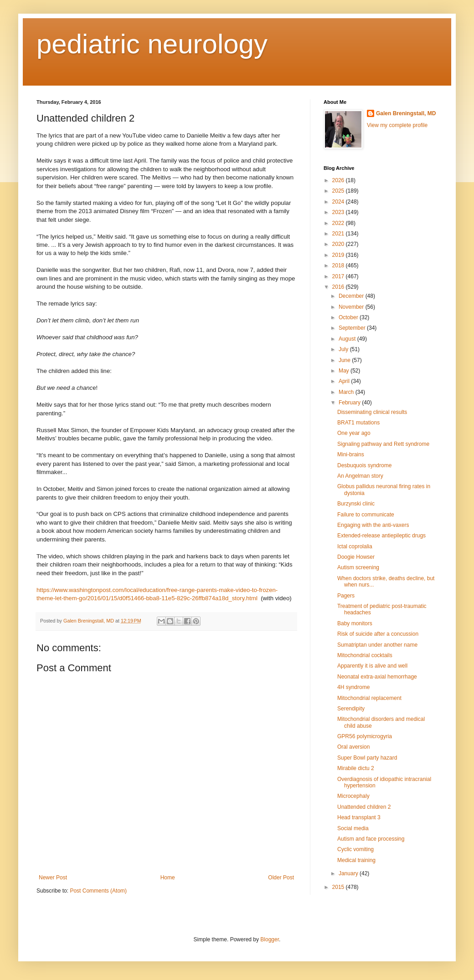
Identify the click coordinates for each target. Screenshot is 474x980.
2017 (339, 276)
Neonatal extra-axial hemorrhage (377, 677)
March (347, 392)
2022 (339, 223)
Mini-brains (351, 454)
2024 (339, 202)
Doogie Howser (356, 557)
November (352, 307)
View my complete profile (397, 125)
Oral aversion (353, 747)
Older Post (281, 878)
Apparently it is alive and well (372, 666)
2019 (339, 255)
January (349, 873)
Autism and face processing (371, 839)
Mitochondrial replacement (369, 698)
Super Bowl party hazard (367, 758)
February (350, 403)
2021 (339, 234)
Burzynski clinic (356, 504)
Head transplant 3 (359, 817)
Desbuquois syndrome (364, 465)
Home (168, 878)
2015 (339, 887)
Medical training (356, 860)
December (352, 296)
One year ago (354, 433)
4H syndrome (353, 687)
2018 (339, 265)
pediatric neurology (152, 44)
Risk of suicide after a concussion (378, 634)
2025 (339, 191)
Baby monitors (355, 623)
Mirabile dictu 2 (356, 768)
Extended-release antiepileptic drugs (381, 536)
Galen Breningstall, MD (406, 113)
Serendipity (351, 709)
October (349, 317)
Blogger (270, 939)
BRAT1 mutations (358, 423)
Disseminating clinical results (372, 412)
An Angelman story (360, 476)
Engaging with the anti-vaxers (373, 525)
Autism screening (358, 567)
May (345, 371)
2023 (339, 212)
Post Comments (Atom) (98, 891)
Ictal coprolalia (355, 546)
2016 (339, 287)
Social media (353, 828)
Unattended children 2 (364, 807)
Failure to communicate (366, 515)
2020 (339, 244)
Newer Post (53, 878)
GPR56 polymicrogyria (365, 736)
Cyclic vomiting (355, 849)
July (344, 349)
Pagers (346, 596)
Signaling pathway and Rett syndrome (383, 444)
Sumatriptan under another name (377, 645)
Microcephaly (353, 796)
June (345, 360)
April (345, 381)
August (348, 339)
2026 (339, 180)
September (353, 328)
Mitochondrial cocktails (365, 655)
